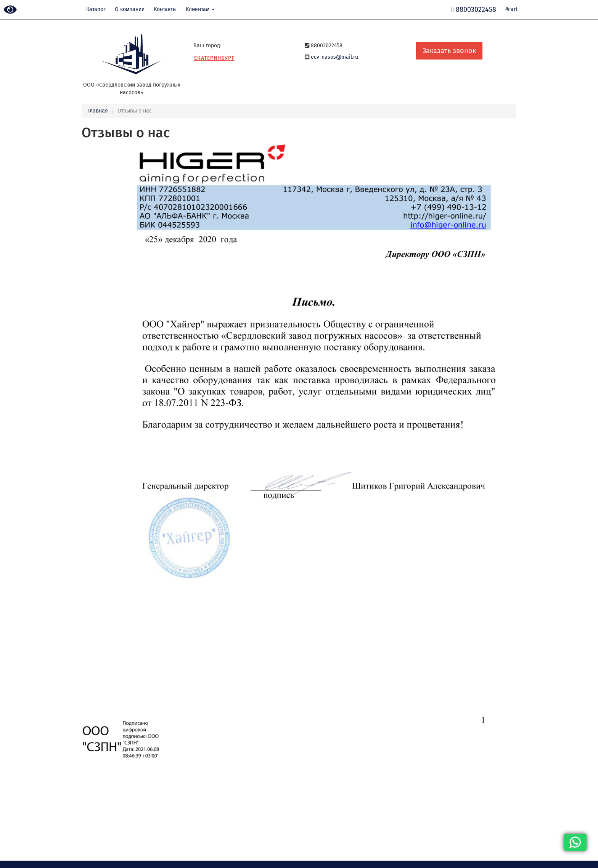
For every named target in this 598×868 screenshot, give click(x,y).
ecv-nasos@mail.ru (334, 57)
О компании (130, 9)
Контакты (165, 9)
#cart (511, 9)
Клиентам (200, 9)
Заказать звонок (449, 51)
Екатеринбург (214, 58)
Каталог (96, 9)
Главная (98, 111)
